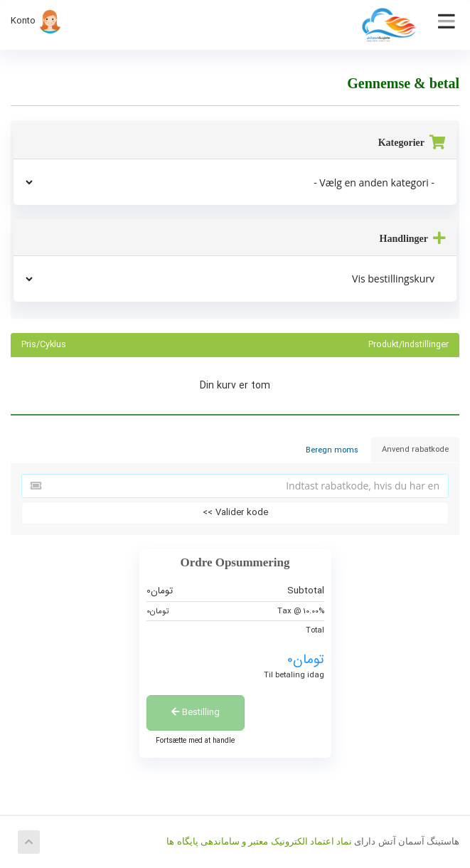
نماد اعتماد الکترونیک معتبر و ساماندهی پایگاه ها (259, 841)
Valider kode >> (235, 513)
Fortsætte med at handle (195, 741)
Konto (36, 21)
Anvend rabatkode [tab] (415, 450)
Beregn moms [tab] (332, 450)
